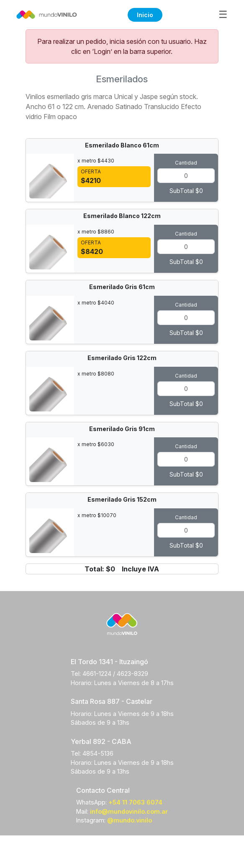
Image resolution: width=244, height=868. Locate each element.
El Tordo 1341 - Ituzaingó (109, 662)
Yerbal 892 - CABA (101, 741)
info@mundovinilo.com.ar (129, 811)
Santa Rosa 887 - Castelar (112, 701)
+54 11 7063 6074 (135, 802)
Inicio (145, 15)
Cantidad (186, 163)
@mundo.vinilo (130, 820)
